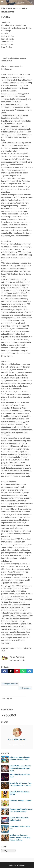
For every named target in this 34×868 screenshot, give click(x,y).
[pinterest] (17, 671)
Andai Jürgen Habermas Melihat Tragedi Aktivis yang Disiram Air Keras (20, 838)
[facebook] (4, 671)
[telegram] (30, 671)
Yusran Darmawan (17, 739)
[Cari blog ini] (32, 2)
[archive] (9, 851)
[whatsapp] (23, 671)
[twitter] (11, 671)
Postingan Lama (25, 688)
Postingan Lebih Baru (10, 684)
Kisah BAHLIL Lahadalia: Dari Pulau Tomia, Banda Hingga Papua (20, 768)
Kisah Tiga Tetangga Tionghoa (20, 800)
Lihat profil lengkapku (17, 745)
